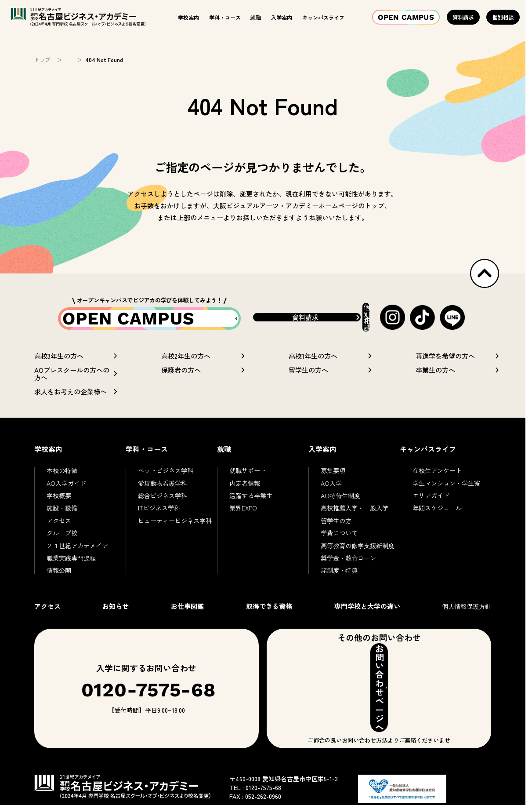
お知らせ (116, 622)
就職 (256, 17)
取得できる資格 (269, 622)
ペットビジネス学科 (166, 487)
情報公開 (59, 586)
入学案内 (282, 17)
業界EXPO (243, 524)
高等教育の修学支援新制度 (358, 561)
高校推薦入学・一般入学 (355, 524)
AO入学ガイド (66, 499)
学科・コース (225, 17)
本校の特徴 (62, 487)
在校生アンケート (437, 487)
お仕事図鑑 (187, 622)
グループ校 (62, 549)
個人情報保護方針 (467, 622)
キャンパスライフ (323, 17)
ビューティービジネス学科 (175, 536)
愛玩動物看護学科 (163, 499)
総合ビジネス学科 (163, 512)
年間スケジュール (437, 524)
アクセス (59, 536)
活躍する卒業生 (251, 512)
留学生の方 (336, 536)
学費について (339, 549)
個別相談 (503, 17)
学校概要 (59, 512)
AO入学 (331, 499)
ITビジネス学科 (159, 524)
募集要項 (333, 487)
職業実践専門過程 (71, 574)
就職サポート (248, 487)
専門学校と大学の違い (367, 622)
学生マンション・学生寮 (446, 499)
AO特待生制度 (340, 512)
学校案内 (188, 17)
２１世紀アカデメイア (77, 561)
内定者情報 (245, 499)
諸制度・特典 (339, 586)
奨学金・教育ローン (348, 574)
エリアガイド (431, 512)
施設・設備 (62, 524)
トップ (42, 60)
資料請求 (463, 17)
